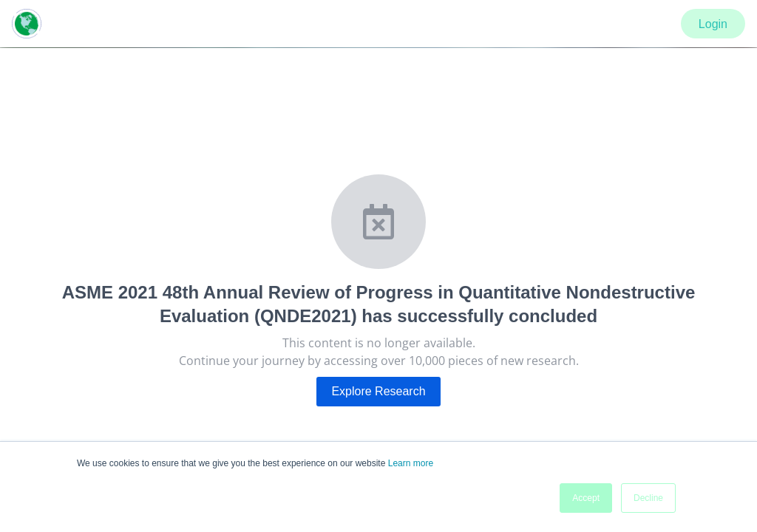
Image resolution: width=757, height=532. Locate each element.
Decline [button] (648, 498)
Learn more (411, 463)
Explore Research (378, 391)
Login (713, 24)
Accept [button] (586, 498)
